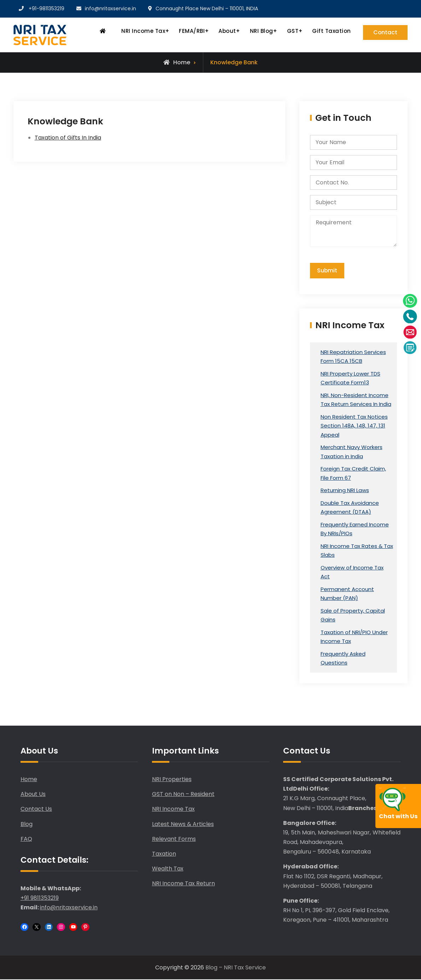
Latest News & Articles (183, 824)
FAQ (26, 839)
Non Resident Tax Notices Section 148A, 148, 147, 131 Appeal (354, 426)
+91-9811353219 (46, 8)
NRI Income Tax (142, 31)
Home (29, 780)
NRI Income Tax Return (183, 884)
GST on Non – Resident (183, 794)
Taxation (164, 854)
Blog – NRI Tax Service (236, 968)
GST (291, 31)
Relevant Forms (174, 839)
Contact (385, 32)
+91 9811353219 (40, 899)
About (226, 31)
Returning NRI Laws (345, 491)
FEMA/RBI (191, 31)
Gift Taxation (331, 31)
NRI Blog (260, 31)
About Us (33, 794)
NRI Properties (172, 780)
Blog (27, 824)
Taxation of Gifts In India (68, 138)
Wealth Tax (168, 869)
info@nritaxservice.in (110, 8)
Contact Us (36, 810)
